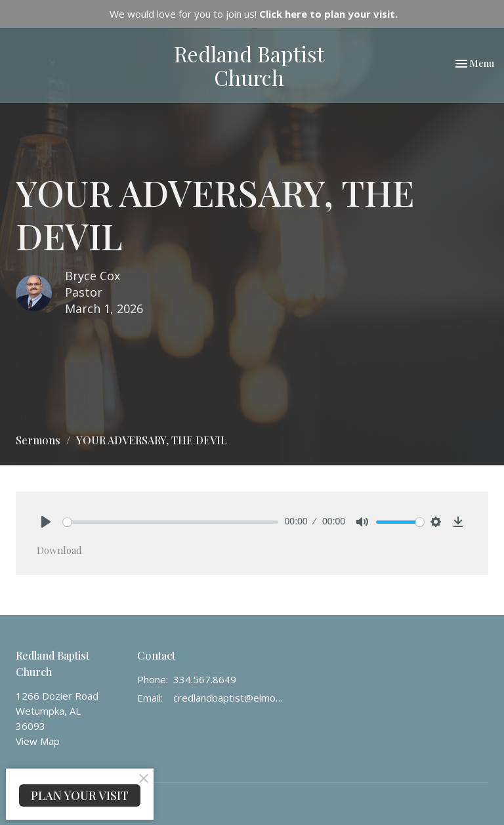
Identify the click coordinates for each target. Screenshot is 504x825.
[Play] (46, 522)
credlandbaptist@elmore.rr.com (230, 698)
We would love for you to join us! (254, 14)
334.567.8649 (205, 679)
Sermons (38, 440)
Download (59, 550)
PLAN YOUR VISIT (80, 795)
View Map (38, 741)
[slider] (171, 522)
